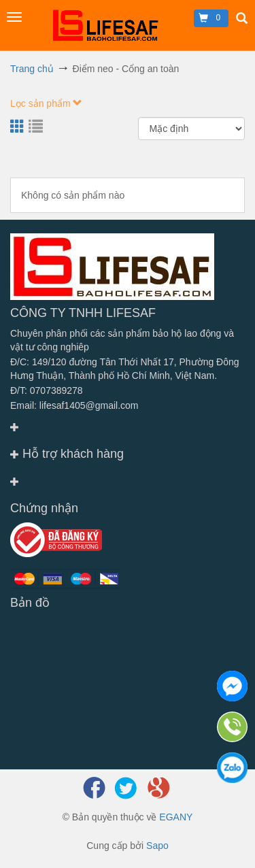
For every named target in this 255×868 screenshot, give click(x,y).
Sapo (157, 846)
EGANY (176, 817)
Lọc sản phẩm (46, 103)
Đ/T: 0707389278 (47, 390)
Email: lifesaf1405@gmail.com (74, 405)
